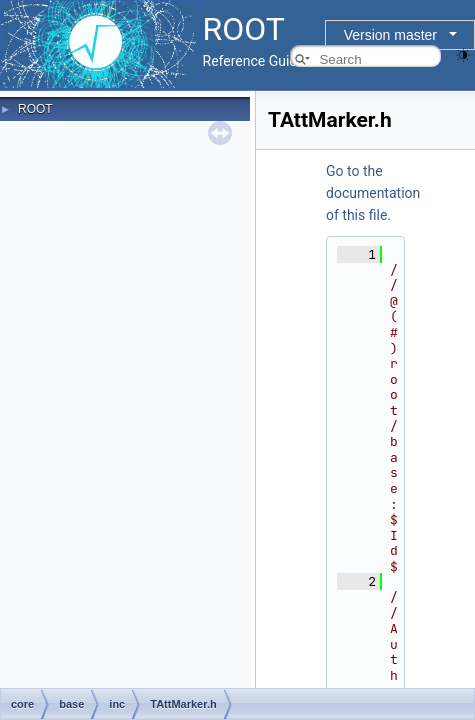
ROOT (35, 109)
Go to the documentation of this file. (373, 193)
